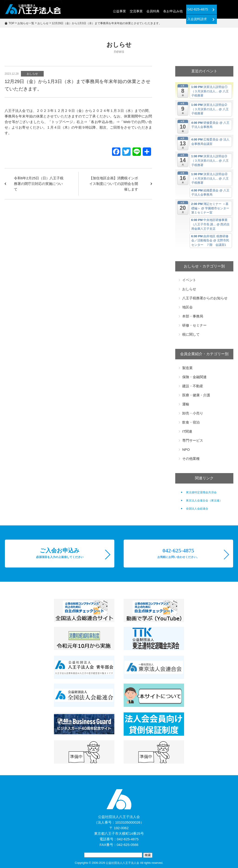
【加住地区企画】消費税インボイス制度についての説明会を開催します (114, 184)
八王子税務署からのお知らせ (205, 298)
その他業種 (191, 459)
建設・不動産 (193, 386)
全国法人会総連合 (197, 509)
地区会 (187, 307)
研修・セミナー (194, 325)
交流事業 (119, 11)
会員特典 (135, 11)
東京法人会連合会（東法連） (204, 501)
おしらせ (32, 74)
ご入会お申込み (60, 553)
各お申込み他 (155, 11)
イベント (189, 280)
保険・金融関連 (194, 377)
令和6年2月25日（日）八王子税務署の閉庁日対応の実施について (39, 184)
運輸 (186, 404)
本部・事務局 (193, 316)
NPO (186, 449)
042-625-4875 (183, 9)
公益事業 (102, 11)
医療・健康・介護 (196, 395)
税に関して (191, 334)
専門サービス (193, 440)
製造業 (187, 368)
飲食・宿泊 (191, 422)
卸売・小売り (193, 413)
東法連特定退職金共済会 (201, 492)
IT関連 (187, 431)
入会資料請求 (218, 9)
